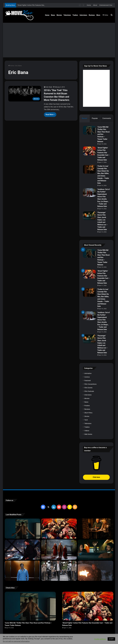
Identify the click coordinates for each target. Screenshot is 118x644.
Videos (87, 431)
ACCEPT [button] (111, 639)
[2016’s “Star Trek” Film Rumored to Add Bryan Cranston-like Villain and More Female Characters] (25, 94)
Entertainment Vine (106, 5)
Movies (59, 15)
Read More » (50, 115)
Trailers (75, 15)
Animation (88, 373)
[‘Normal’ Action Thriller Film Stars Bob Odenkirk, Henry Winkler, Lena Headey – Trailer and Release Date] (95, 571)
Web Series (88, 434)
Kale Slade (49, 87)
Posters (87, 406)
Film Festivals (89, 391)
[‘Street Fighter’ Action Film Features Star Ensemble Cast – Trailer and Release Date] (89, 151)
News (53, 15)
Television (67, 15)
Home (89, 5)
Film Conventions (90, 384)
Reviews (92, 15)
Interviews (83, 15)
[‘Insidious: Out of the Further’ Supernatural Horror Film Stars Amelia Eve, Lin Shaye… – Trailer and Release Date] (89, 192)
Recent (84, 118)
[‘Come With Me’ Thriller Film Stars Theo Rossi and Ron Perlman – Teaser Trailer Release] (89, 130)
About (95, 5)
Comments (107, 118)
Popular (95, 118)
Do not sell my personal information (16, 641)
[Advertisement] (59, 40)
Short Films (88, 413)
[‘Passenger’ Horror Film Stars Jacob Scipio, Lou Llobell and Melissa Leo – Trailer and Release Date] (89, 216)
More (98, 15)
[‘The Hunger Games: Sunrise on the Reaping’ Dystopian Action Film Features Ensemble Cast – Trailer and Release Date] (59, 571)
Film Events (88, 388)
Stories (87, 416)
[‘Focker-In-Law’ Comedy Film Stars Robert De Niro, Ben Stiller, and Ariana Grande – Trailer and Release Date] (89, 169)
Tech (86, 420)
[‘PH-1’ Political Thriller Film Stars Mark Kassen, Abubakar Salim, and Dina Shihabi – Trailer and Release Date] (23, 571)
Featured (87, 380)
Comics (87, 377)
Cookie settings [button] (100, 639)
